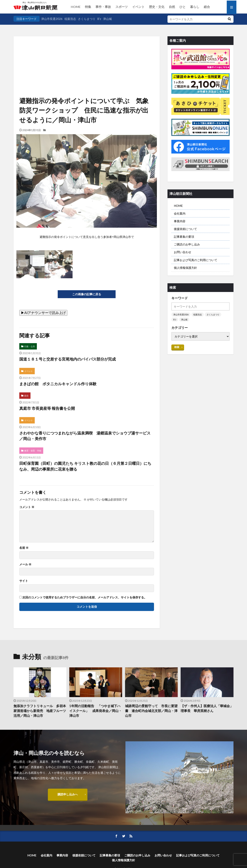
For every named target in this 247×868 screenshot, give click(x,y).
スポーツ (122, 7)
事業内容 (180, 221)
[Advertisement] (87, 56)
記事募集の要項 (184, 237)
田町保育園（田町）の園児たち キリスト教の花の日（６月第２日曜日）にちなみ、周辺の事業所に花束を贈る (85, 466)
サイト (24, 581)
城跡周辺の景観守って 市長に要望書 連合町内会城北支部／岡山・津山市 (151, 711)
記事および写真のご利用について (196, 260)
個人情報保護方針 (185, 268)
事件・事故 (103, 7)
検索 (177, 347)
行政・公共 (30, 346)
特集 (88, 7)
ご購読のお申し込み (187, 244)
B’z (99, 19)
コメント (27, 507)
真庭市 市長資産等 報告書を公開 (47, 408)
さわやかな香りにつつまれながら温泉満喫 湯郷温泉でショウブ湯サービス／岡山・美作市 (85, 436)
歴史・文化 (157, 7)
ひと (183, 7)
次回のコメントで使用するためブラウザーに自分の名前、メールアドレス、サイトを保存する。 (85, 597)
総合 (207, 7)
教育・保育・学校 (33, 451)
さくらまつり (87, 19)
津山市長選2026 (52, 19)
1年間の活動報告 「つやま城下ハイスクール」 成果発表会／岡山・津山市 (96, 711)
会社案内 (180, 213)
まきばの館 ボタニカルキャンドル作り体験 (58, 384)
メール (25, 564)
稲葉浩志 (70, 19)
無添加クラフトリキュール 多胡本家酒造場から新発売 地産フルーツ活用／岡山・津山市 (40, 711)
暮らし (195, 7)
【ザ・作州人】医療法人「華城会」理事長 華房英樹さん (207, 708)
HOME (76, 7)
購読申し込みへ (68, 794)
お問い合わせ (183, 252)
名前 (24, 548)
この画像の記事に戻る (87, 294)
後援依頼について (185, 229)
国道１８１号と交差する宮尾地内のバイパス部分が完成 (68, 359)
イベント (138, 7)
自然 (172, 7)
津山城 (107, 19)
